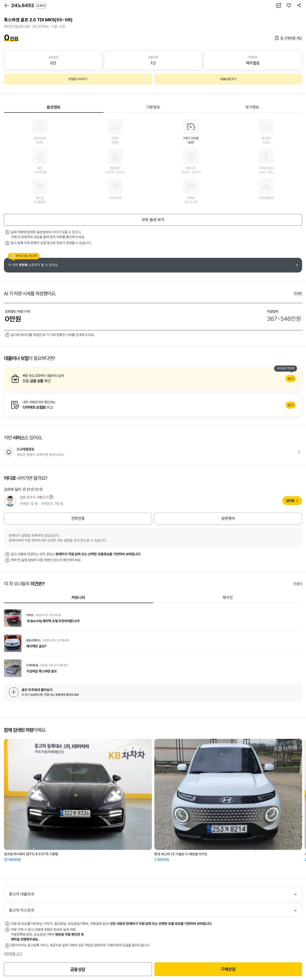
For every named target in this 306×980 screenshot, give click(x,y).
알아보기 (153, 379)
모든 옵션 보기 (153, 220)
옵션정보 (54, 107)
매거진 (228, 598)
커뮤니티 (78, 598)
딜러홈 (290, 501)
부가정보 (252, 107)
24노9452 (29, 5)
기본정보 (153, 107)
